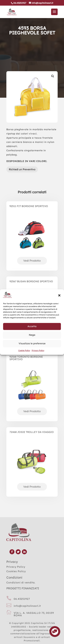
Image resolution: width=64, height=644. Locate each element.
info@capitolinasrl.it (27, 606)
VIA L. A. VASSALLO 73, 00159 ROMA (34, 614)
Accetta (32, 326)
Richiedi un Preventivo (22, 169)
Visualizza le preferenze (32, 344)
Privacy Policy (38, 350)
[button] (59, 295)
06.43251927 (22, 599)
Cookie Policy (24, 350)
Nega (32, 335)
